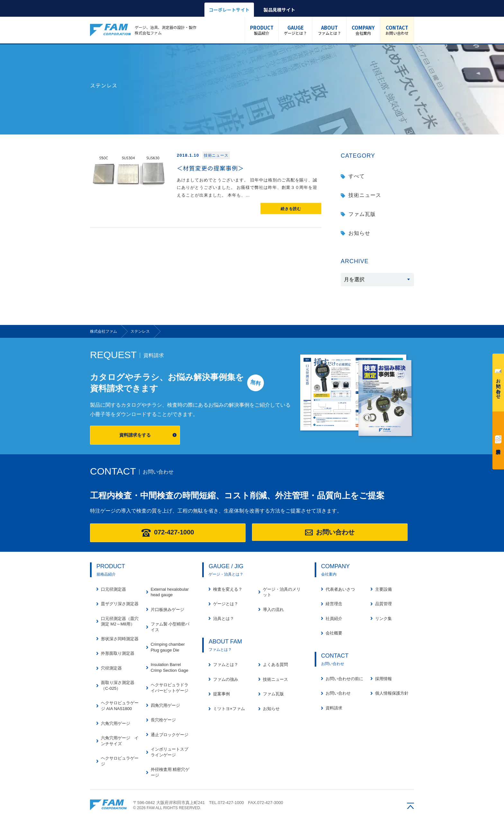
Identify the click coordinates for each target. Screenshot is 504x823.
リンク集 (383, 619)
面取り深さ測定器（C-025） (118, 685)
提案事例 (221, 694)
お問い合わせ (397, 30)
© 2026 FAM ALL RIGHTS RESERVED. (167, 808)
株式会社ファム (108, 805)
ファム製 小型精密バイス (170, 627)
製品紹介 (262, 30)
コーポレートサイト (229, 10)
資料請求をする (135, 435)
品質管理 (383, 604)
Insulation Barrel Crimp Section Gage (170, 667)
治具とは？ (224, 619)
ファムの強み (226, 679)
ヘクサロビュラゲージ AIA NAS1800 (120, 706)
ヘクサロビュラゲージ (120, 761)
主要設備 (383, 589)
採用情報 (383, 679)
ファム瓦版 (362, 214)
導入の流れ (273, 610)
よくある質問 (275, 665)
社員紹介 (334, 619)
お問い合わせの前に (344, 679)
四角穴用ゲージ (165, 705)
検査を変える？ (228, 589)
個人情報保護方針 (392, 693)
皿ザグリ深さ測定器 (120, 604)
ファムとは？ (329, 30)
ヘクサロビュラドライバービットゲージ (170, 688)
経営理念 (334, 604)
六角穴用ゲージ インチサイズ (120, 741)
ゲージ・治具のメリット (282, 592)
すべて (357, 176)
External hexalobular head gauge (170, 592)
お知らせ (359, 233)
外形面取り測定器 (118, 653)
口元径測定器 (113, 589)
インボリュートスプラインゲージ (170, 752)
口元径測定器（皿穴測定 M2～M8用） (120, 621)
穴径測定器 (111, 668)
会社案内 (363, 30)
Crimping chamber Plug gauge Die (168, 647)
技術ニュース (365, 195)
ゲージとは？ (295, 30)
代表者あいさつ (340, 589)
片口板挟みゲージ (167, 610)
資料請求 (498, 439)
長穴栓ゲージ (163, 720)
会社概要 (334, 633)
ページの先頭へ (410, 806)
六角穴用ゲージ (116, 723)
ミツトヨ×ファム (229, 709)
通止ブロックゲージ (170, 735)
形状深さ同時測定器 (120, 639)
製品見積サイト (279, 10)
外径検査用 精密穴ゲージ (170, 772)
